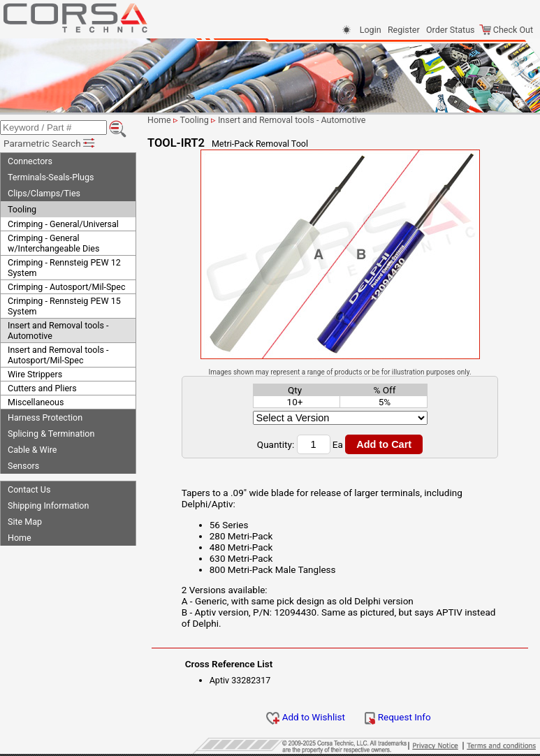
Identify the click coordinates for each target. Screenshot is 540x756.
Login (371, 30)
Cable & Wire (32, 450)
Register (404, 30)
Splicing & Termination (51, 434)
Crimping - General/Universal (63, 224)
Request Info (397, 717)
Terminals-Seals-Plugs (51, 177)
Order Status (450, 30)
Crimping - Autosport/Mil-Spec (67, 287)
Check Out (506, 30)
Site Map (25, 522)
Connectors (30, 161)
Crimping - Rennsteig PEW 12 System (64, 268)
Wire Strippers (35, 374)
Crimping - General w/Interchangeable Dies (53, 243)
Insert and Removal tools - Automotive (58, 330)
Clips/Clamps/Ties (44, 193)
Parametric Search (50, 143)
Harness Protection (45, 417)
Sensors (23, 466)
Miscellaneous (36, 402)
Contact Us (29, 489)
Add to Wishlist (306, 717)
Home (20, 538)
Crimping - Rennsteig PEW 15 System (64, 306)
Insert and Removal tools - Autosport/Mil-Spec (58, 355)
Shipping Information (48, 506)
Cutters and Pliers (42, 388)
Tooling (22, 209)
